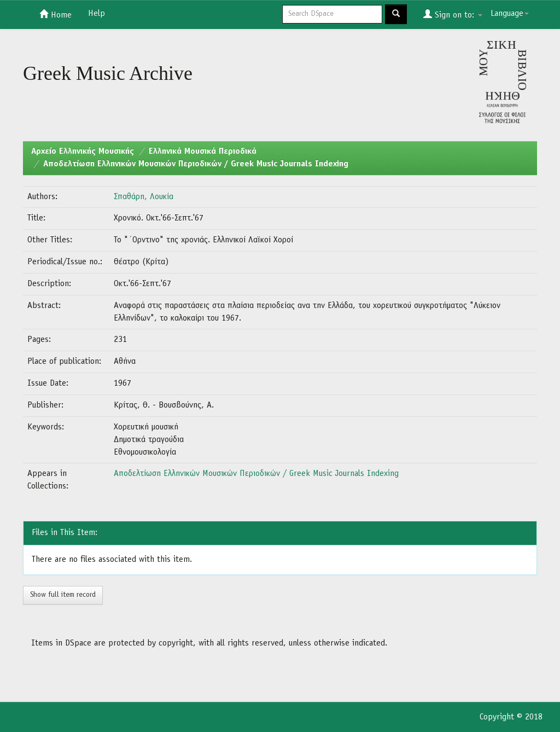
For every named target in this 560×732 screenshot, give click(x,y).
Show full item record (63, 595)
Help (97, 14)
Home (56, 14)
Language (510, 14)
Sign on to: (453, 14)
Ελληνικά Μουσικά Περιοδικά (203, 152)
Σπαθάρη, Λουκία (144, 197)
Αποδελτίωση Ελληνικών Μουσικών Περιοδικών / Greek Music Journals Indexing (196, 164)
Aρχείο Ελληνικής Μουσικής (83, 152)
